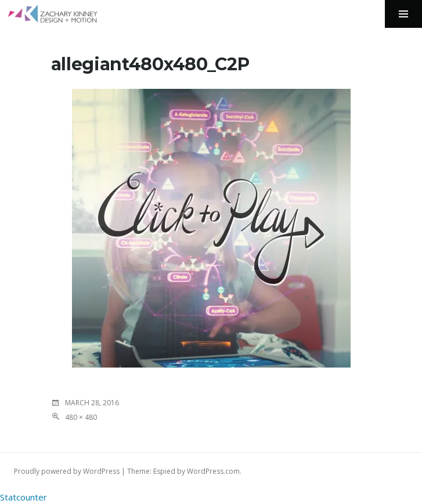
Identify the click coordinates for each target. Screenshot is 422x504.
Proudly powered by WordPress (67, 471)
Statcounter (24, 497)
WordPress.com (213, 471)
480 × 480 (81, 417)
